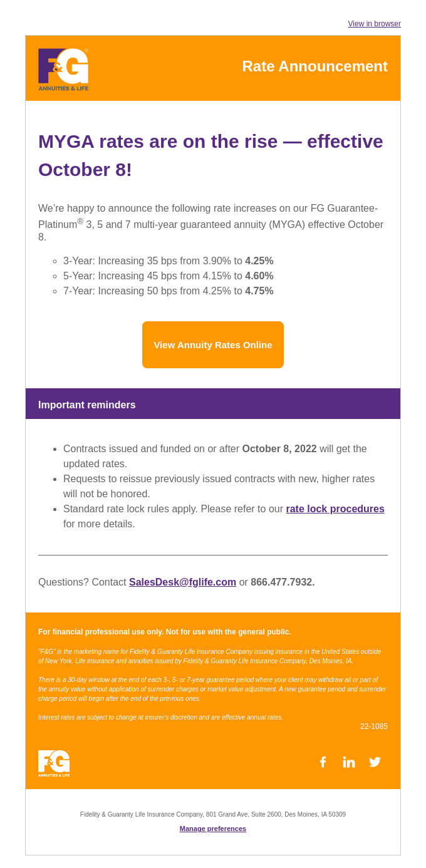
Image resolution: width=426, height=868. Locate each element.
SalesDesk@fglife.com (183, 582)
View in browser (375, 24)
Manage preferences (213, 829)
